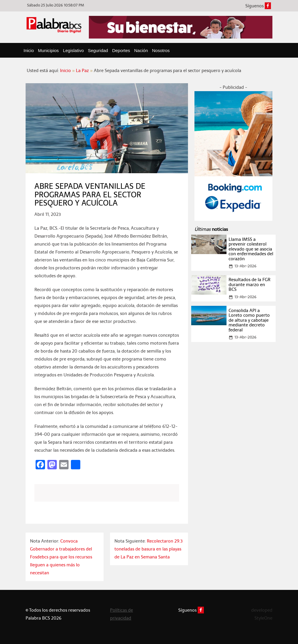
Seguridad (98, 50)
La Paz (82, 70)
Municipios (48, 50)
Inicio (29, 50)
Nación (141, 50)
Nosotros (161, 50)
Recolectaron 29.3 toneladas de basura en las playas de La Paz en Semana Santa (149, 549)
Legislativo (73, 50)
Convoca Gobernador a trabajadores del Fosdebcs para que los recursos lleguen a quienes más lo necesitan (61, 557)
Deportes (121, 50)
